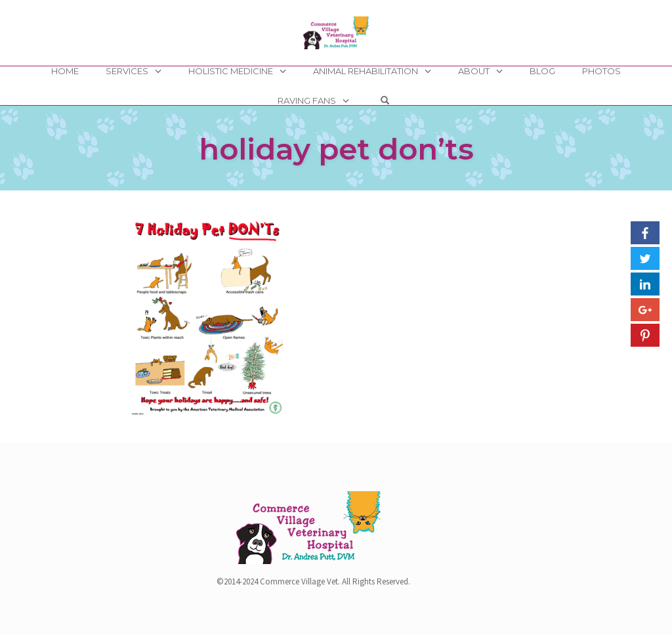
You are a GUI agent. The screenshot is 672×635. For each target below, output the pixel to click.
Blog (542, 71)
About (474, 71)
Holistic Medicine (231, 71)
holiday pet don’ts (336, 149)
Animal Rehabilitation (366, 71)
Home (65, 71)
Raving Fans (307, 100)
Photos (601, 71)
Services (127, 71)
